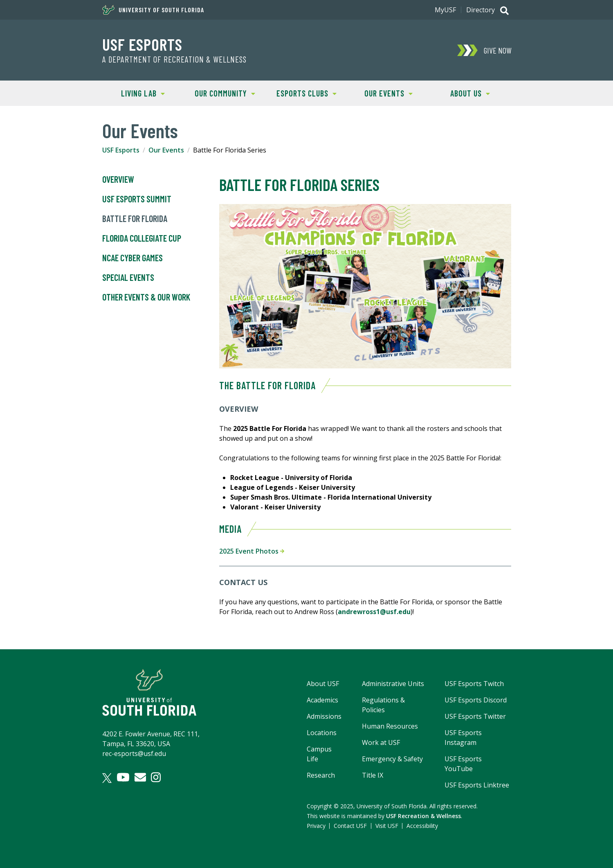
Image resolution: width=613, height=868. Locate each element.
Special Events (128, 278)
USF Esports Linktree (477, 785)
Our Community (220, 93)
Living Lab (134, 93)
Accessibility (422, 826)
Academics (322, 700)
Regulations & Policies (383, 705)
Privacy (316, 826)
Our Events (380, 93)
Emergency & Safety (392, 759)
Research (321, 775)
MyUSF (445, 10)
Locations (322, 733)
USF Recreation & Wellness (423, 816)
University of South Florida (153, 10)
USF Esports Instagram (463, 738)
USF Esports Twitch (474, 684)
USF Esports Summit (137, 199)
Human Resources (390, 726)
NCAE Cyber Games (132, 258)
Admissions (324, 716)
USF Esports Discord (476, 700)
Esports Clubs (301, 93)
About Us (460, 93)
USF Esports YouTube (463, 764)
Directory (481, 10)
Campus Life (319, 754)
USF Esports (142, 44)
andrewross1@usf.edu (374, 612)
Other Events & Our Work (146, 297)
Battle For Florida (135, 219)
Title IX (373, 775)
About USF (323, 684)
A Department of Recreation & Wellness (174, 59)
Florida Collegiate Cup (142, 238)
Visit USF (387, 826)
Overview (118, 179)
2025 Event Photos (252, 551)
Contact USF (350, 826)
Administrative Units (393, 684)
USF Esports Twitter (475, 716)
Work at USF (381, 742)
